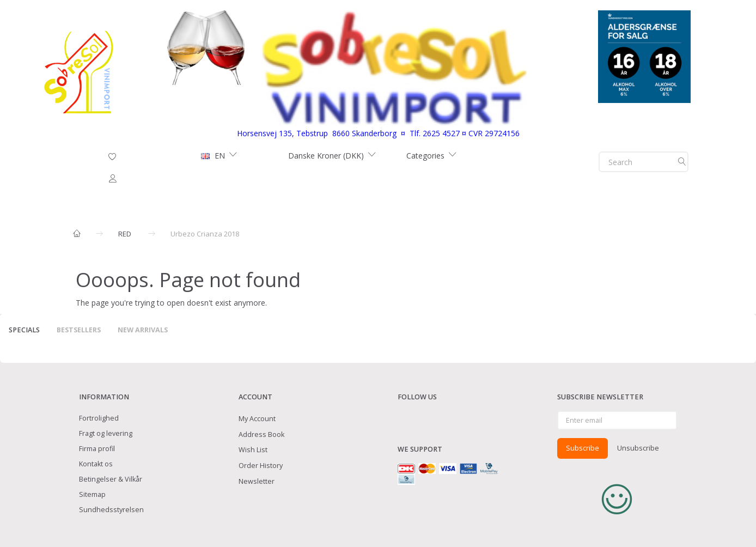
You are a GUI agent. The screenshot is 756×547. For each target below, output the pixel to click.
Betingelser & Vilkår (111, 479)
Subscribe (583, 448)
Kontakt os (96, 464)
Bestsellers (79, 330)
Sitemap (92, 494)
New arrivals (143, 330)
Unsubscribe (638, 448)
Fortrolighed (99, 418)
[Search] (682, 162)
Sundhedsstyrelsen (111, 510)
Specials (24, 330)
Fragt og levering (106, 433)
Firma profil (97, 449)
